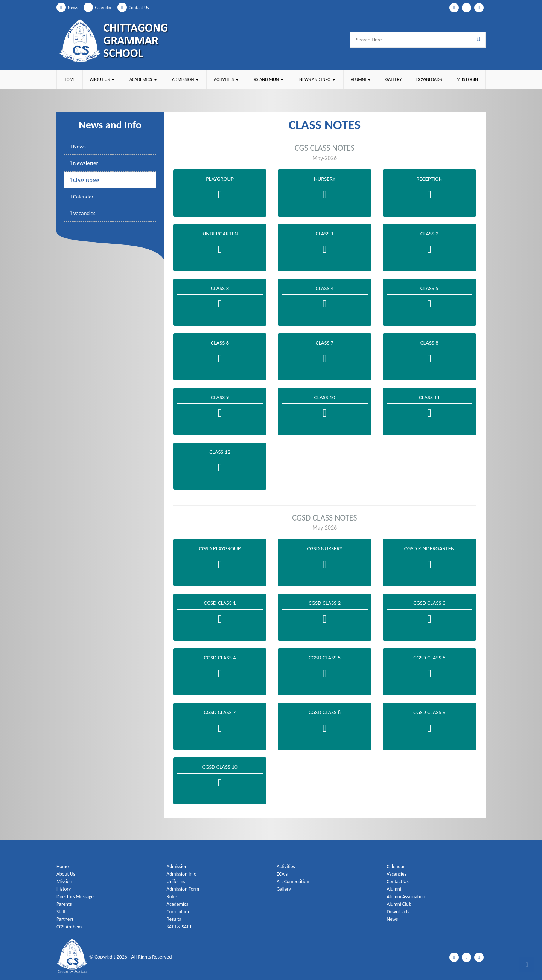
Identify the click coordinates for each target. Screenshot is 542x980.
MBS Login (467, 79)
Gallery (393, 79)
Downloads (429, 79)
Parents (65, 904)
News (68, 7)
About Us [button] (102, 79)
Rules (173, 897)
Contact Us (139, 7)
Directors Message (76, 897)
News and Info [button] (317, 79)
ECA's (282, 874)
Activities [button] (225, 79)
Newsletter (85, 164)
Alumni (394, 889)
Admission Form (184, 889)
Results (174, 919)
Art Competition (294, 882)
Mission (65, 882)
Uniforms (177, 882)
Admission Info (183, 874)
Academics (178, 904)
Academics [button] (143, 79)
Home (69, 79)
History (64, 889)
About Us (66, 874)
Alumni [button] (360, 79)
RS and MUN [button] (268, 79)
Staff (61, 912)
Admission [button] (185, 79)
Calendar (100, 7)
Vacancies (83, 215)
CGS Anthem (70, 927)
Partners (65, 919)
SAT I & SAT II (180, 927)
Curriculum (179, 912)
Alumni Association (407, 897)
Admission (178, 866)
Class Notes (85, 181)
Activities (286, 866)
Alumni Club (400, 904)
